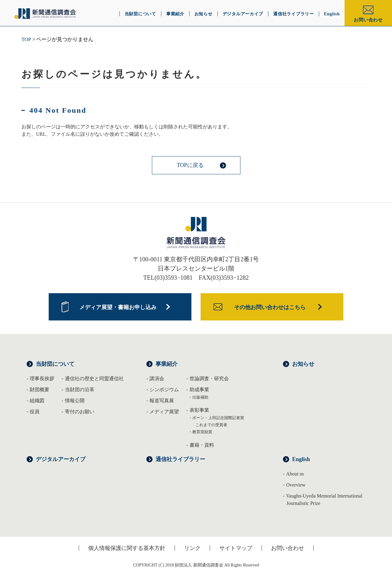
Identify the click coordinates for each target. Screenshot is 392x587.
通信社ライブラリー (180, 459)
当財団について (55, 364)
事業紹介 (167, 364)
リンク (192, 548)
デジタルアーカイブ (61, 459)
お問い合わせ (368, 20)
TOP (26, 39)
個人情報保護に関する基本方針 (127, 548)
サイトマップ (236, 548)
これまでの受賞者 (211, 425)
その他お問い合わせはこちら (270, 307)
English (301, 459)
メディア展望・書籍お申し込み (118, 307)
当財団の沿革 (80, 390)
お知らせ (303, 364)
